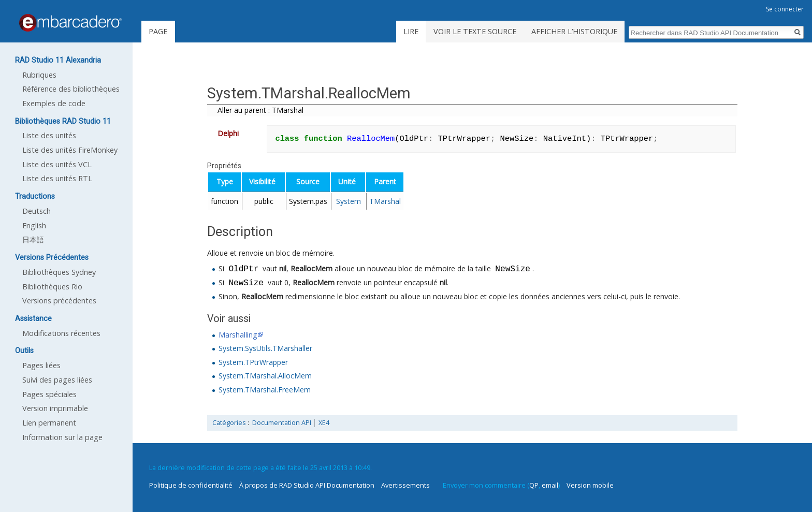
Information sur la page (62, 437)
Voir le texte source (475, 31)
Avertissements (405, 485)
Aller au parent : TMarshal (260, 110)
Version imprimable (55, 408)
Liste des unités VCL (57, 164)
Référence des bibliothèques (71, 89)
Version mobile (590, 485)
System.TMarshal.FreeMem (265, 390)
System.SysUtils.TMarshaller (265, 348)
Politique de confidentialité (191, 485)
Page (158, 31)
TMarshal (385, 201)
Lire (411, 31)
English (34, 225)
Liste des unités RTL (57, 178)
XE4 (324, 423)
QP (534, 485)
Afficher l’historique (574, 31)
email (550, 485)
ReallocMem (311, 269)
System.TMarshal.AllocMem (265, 376)
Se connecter (785, 9)
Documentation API (282, 423)
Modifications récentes (61, 333)
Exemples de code (54, 103)
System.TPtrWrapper (253, 362)
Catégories (229, 423)
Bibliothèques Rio (52, 287)
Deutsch (37, 211)
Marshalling (238, 335)
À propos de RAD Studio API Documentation (307, 485)
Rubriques (39, 75)
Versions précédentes (59, 301)
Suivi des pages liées (57, 380)
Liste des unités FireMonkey (70, 150)
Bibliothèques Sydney (59, 272)
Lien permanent (49, 423)
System (349, 201)
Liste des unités (49, 135)
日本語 (33, 239)
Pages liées (41, 365)
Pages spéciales (49, 394)
